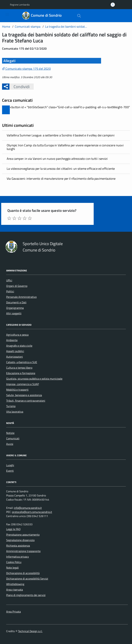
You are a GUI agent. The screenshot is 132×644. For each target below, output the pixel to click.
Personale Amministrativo (21, 297)
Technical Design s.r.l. (30, 631)
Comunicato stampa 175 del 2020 (26, 69)
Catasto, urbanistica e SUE (22, 362)
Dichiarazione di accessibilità (23, 573)
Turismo (11, 406)
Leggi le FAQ (13, 529)
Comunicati (13, 438)
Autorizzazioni (15, 357)
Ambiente (12, 340)
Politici (10, 291)
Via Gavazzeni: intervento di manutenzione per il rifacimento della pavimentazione (61, 179)
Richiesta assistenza (18, 546)
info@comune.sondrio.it (28, 508)
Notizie (10, 433)
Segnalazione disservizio (20, 540)
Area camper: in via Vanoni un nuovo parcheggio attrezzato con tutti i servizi (57, 159)
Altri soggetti (14, 313)
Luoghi (10, 465)
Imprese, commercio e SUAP (23, 384)
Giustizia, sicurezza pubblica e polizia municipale (34, 379)
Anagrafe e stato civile (19, 346)
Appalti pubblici (15, 351)
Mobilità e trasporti (17, 390)
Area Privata (13, 612)
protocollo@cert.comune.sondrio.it (32, 512)
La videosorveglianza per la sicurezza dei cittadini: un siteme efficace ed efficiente (61, 169)
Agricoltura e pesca (17, 335)
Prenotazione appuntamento (23, 535)
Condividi (20, 87)
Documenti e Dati (16, 302)
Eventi (10, 471)
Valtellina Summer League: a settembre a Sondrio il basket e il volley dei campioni (61, 135)
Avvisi (10, 444)
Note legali (12, 568)
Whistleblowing (15, 584)
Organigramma (15, 308)
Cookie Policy (14, 562)
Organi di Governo (17, 286)
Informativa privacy (18, 557)
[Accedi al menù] (5, 16)
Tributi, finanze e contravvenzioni (26, 401)
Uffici (9, 280)
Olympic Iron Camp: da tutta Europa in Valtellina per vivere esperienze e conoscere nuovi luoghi (65, 147)
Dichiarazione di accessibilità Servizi (27, 579)
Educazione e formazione (21, 373)
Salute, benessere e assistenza (24, 395)
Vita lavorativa (15, 412)
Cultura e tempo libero (19, 368)
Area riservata (15, 590)
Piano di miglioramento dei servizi (26, 595)
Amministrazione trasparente (23, 551)
